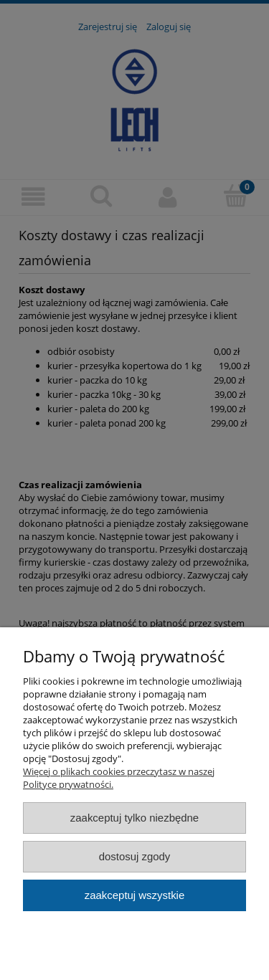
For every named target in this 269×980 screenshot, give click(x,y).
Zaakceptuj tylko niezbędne (134, 818)
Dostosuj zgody (135, 856)
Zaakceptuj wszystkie (134, 895)
